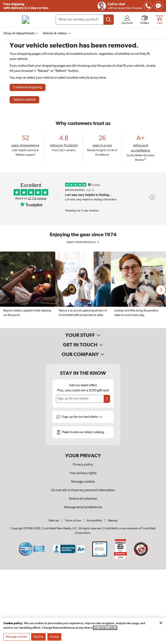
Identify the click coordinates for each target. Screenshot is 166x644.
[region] (83, 290)
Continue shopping (28, 87)
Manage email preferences (83, 507)
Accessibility (94, 521)
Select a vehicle (24, 100)
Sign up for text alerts (82, 417)
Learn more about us (83, 242)
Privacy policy (83, 465)
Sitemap (113, 521)
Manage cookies (83, 482)
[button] (161, 290)
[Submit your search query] (109, 20)
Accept (54, 637)
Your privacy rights (83, 473)
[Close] (161, 623)
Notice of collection (83, 499)
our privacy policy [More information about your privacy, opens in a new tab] (105, 628)
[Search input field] (85, 20)
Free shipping (26, 6)
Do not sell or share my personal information (83, 490)
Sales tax (54, 521)
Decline (38, 637)
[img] (148, 6)
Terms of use (73, 521)
